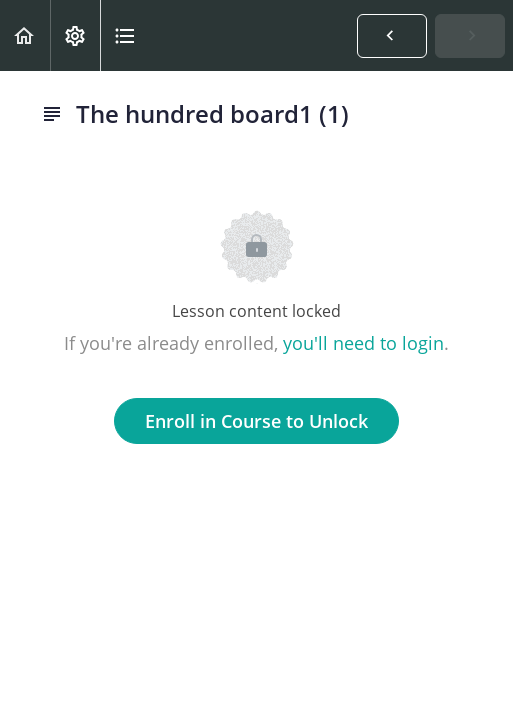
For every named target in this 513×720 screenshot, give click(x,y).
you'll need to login (363, 343)
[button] (25, 35)
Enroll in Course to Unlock (256, 421)
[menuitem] (75, 35)
